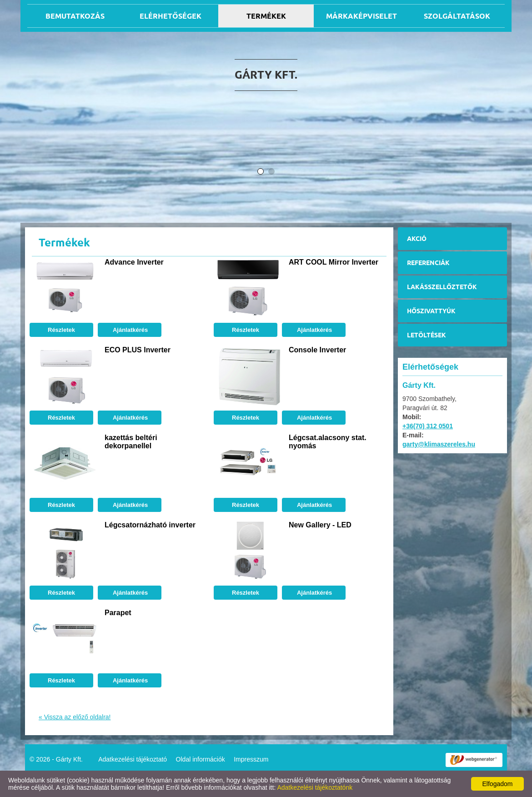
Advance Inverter (134, 262)
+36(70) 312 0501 (428, 426)
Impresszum (251, 759)
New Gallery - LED (320, 525)
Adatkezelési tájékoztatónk (315, 787)
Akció (417, 239)
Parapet (118, 613)
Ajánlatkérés (130, 330)
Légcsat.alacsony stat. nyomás (328, 442)
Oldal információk (201, 759)
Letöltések (427, 335)
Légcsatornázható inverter (150, 525)
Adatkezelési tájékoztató (133, 759)
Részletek (61, 330)
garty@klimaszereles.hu (439, 444)
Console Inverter (317, 350)
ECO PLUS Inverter (138, 350)
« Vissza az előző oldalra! (75, 717)
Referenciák (428, 263)
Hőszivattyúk (431, 311)
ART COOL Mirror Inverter (334, 262)
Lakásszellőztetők (442, 287)
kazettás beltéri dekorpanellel (131, 442)
